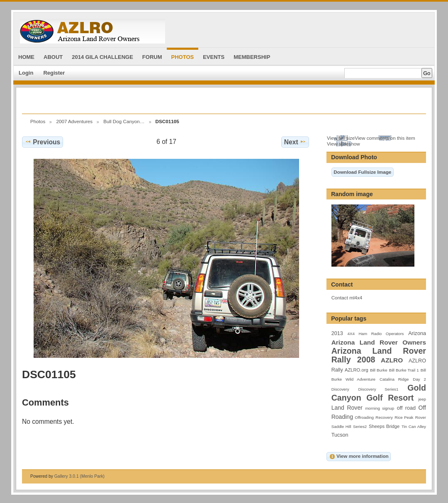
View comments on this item (385, 138)
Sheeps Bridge (384, 426)
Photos (38, 121)
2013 (337, 333)
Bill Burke (379, 370)
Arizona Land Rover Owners (379, 342)
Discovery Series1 (379, 389)
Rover (421, 417)
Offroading (364, 417)
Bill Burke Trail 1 (404, 370)
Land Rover (347, 408)
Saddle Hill (341, 426)
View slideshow (343, 144)
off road (406, 408)
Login (26, 73)
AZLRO (392, 360)
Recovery (384, 417)
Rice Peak (404, 417)
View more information (359, 457)
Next (295, 142)
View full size (341, 138)
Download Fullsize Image (362, 172)
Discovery (340, 389)
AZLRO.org (357, 370)
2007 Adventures (74, 121)
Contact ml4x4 (347, 298)
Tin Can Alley (414, 426)
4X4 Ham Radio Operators (375, 334)
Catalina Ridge (394, 379)
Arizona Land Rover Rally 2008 (379, 355)
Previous (43, 142)
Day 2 (419, 379)
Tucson (340, 435)
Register (54, 73)
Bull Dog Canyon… (124, 121)
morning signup (380, 408)
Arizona (417, 333)
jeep (422, 399)
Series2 (360, 426)
